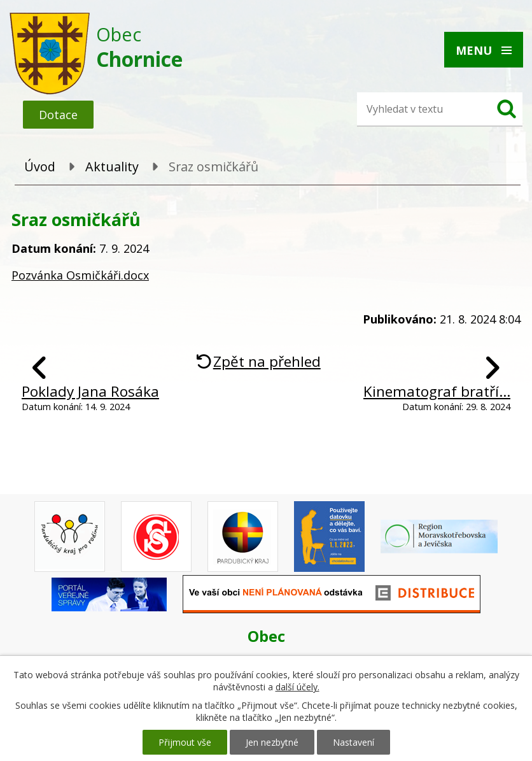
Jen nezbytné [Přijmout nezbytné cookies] (272, 742)
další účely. (297, 687)
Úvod (40, 167)
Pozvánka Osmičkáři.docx (80, 275)
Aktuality (112, 167)
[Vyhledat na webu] (421, 109)
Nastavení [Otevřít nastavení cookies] (353, 742)
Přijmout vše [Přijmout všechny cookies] (185, 742)
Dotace (58, 115)
